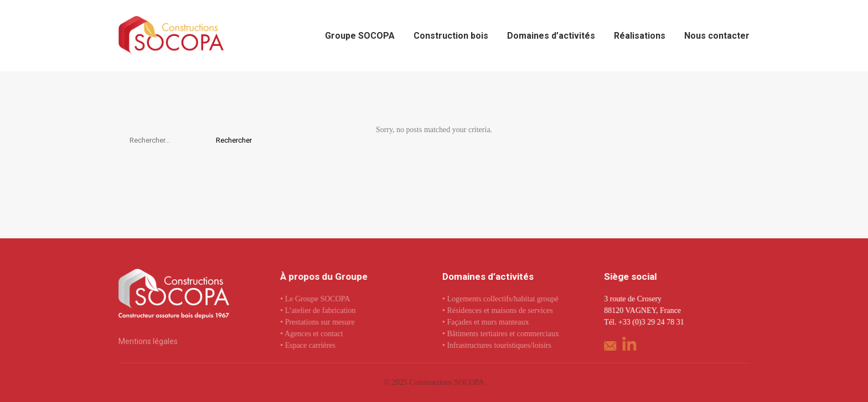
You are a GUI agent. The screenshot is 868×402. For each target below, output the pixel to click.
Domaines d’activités (551, 36)
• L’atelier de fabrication (318, 310)
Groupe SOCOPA (360, 36)
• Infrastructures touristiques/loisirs (497, 345)
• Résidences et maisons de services (498, 310)
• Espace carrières (308, 345)
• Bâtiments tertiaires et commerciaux (501, 334)
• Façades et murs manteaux (486, 322)
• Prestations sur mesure (317, 322)
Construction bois (451, 36)
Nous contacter (717, 36)
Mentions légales (148, 341)
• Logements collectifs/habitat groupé (500, 299)
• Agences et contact (311, 334)
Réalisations (640, 36)
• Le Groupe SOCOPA (315, 299)
